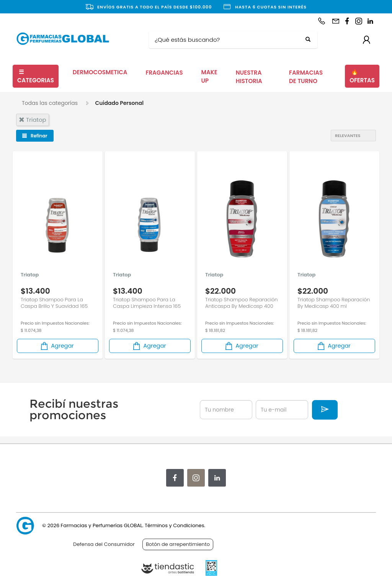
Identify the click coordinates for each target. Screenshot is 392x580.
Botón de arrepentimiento (178, 544)
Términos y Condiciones (174, 525)
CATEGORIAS (36, 76)
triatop (33, 120)
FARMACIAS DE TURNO (306, 77)
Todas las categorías (50, 103)
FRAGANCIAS (164, 73)
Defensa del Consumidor (104, 544)
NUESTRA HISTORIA (249, 77)
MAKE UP (209, 77)
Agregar (57, 346)
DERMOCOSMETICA (100, 72)
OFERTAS (362, 76)
